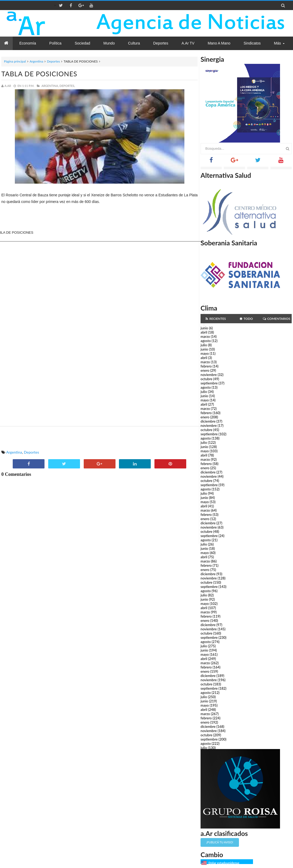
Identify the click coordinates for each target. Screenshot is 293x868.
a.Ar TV (188, 43)
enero (205, 370)
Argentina (36, 61)
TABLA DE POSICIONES (39, 74)
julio (204, 345)
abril (204, 332)
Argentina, (50, 86)
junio (204, 328)
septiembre (209, 383)
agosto (206, 341)
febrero (206, 366)
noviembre (209, 375)
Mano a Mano (219, 43)
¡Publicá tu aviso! (220, 842)
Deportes (53, 61)
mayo (205, 353)
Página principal (15, 61)
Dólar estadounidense (224, 863)
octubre (207, 379)
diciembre (208, 421)
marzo (205, 336)
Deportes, (67, 86)
